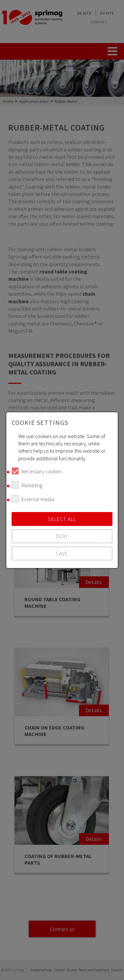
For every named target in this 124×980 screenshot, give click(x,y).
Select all (62, 519)
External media (33, 499)
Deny (62, 536)
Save (62, 553)
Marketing (27, 485)
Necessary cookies (37, 471)
